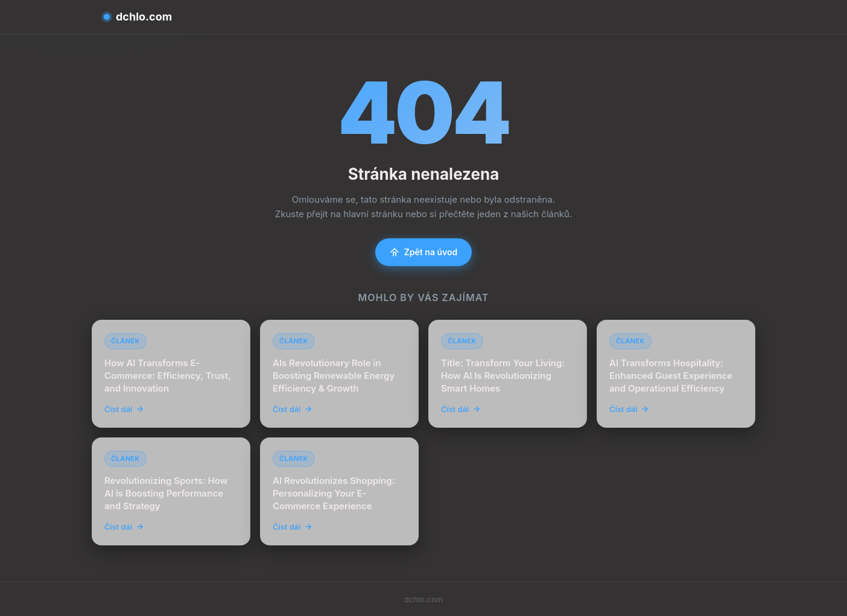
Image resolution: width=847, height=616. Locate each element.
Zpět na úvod (424, 252)
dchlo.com (138, 17)
